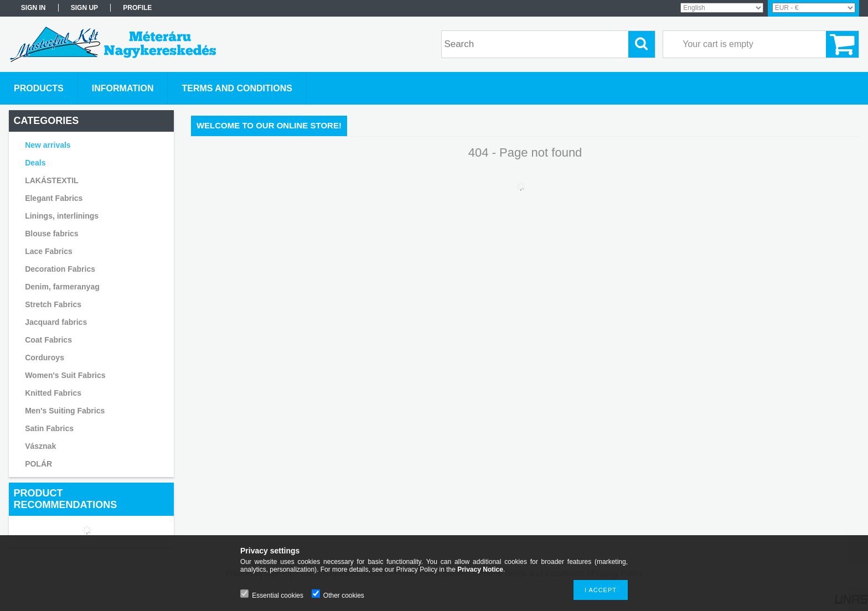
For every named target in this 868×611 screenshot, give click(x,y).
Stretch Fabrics (53, 304)
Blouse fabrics (51, 234)
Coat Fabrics (48, 340)
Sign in (33, 8)
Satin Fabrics (49, 428)
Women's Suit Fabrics (65, 375)
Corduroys (45, 358)
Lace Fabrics (49, 251)
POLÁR (38, 464)
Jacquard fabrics (56, 322)
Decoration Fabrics (60, 269)
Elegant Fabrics (54, 198)
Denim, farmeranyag (62, 287)
